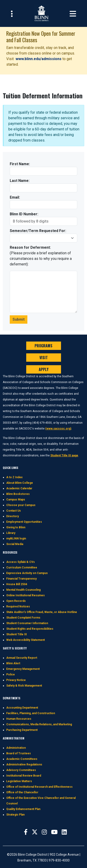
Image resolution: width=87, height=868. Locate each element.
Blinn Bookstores (18, 494)
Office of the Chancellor (22, 792)
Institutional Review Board (24, 776)
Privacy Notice (16, 680)
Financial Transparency (21, 579)
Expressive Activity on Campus (27, 573)
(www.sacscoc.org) (58, 429)
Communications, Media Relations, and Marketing (39, 724)
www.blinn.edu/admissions (39, 59)
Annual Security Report (22, 658)
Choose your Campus (21, 505)
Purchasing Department (22, 730)
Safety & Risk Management (24, 686)
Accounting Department (22, 708)
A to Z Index (14, 477)
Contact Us (14, 511)
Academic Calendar (19, 488)
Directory (13, 516)
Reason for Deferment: (30, 247)
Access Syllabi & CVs (21, 562)
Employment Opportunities (24, 522)
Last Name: (20, 181)
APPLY (44, 369)
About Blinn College (20, 483)
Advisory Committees (21, 770)
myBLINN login (16, 539)
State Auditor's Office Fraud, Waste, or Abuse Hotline (42, 612)
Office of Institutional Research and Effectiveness (39, 787)
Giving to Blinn (16, 527)
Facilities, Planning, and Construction (31, 713)
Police (11, 674)
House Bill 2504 (17, 584)
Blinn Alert (13, 663)
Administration (16, 748)
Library (11, 533)
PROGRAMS (43, 346)
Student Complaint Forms (23, 618)
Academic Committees (22, 759)
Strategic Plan (15, 815)
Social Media (15, 544)
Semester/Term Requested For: (38, 231)
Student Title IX (17, 634)
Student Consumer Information (27, 623)
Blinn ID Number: (24, 214)
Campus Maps (16, 500)
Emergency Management (23, 669)
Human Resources (19, 719)
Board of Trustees (19, 753)
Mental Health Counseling (23, 590)
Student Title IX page (64, 455)
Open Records (16, 601)
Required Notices (18, 607)
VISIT (44, 358)
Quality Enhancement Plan (23, 809)
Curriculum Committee (22, 568)
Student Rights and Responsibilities (30, 629)
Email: (15, 197)
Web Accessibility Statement (26, 640)
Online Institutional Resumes (26, 595)
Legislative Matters (19, 781)
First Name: (20, 164)
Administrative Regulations (24, 765)
